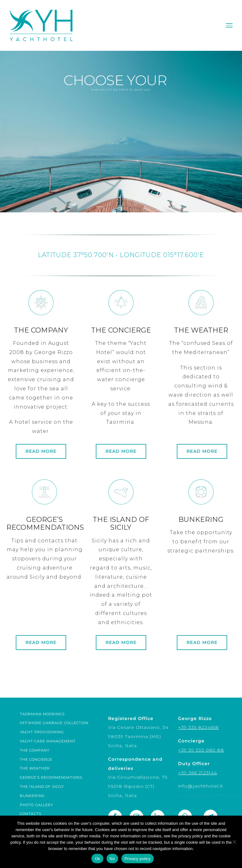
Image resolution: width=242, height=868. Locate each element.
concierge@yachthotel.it (208, 795)
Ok (97, 859)
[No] (234, 842)
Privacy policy (138, 859)
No (112, 859)
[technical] (44, 606)
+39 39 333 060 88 (201, 750)
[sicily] (121, 606)
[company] (41, 417)
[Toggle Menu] (229, 25)
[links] (201, 606)
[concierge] (121, 417)
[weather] (201, 417)
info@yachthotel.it (201, 786)
